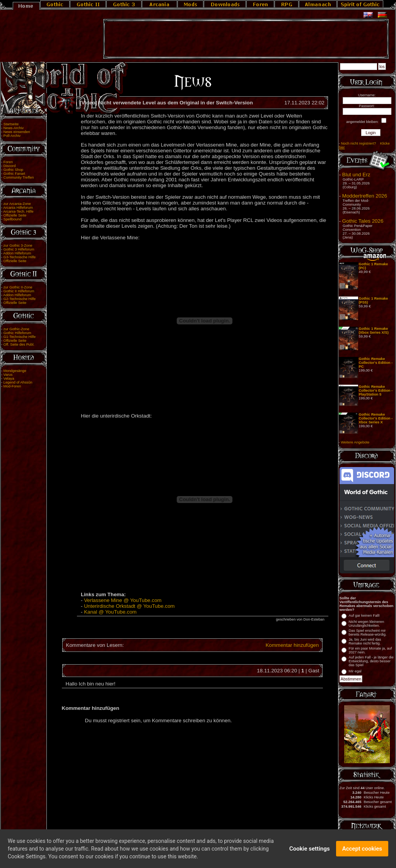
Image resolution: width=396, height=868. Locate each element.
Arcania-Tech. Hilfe (18, 211)
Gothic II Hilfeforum (19, 291)
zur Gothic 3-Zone (18, 246)
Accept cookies (362, 851)
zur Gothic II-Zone (18, 287)
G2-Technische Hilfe (20, 299)
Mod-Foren (12, 386)
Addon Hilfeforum (17, 253)
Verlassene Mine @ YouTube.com (123, 600)
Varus (8, 375)
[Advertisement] (246, 39)
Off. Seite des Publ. (19, 344)
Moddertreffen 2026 (365, 196)
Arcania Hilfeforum (18, 208)
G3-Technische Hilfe (20, 257)
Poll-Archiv (12, 136)
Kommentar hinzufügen (292, 645)
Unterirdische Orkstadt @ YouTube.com (129, 606)
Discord (10, 166)
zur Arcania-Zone (17, 204)
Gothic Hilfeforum (17, 333)
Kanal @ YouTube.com (110, 612)
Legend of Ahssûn (18, 382)
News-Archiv (14, 128)
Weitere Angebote (355, 442)
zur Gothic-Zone (16, 329)
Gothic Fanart (15, 174)
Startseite (11, 124)
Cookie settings (310, 851)
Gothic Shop (13, 170)
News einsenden (17, 132)
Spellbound (13, 219)
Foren (8, 162)
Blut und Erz (356, 175)
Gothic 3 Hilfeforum (19, 249)
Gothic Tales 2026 (363, 221)
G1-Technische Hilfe (20, 337)
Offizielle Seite (15, 215)
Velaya (9, 379)
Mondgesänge (15, 371)
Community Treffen (19, 177)
